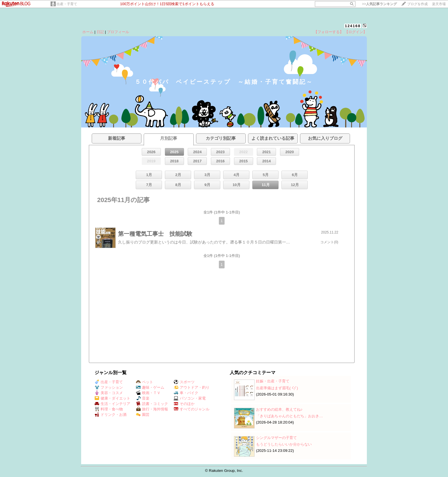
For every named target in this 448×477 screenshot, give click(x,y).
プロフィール (118, 32)
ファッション (109, 387)
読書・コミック (152, 404)
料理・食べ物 (109, 409)
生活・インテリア (112, 404)
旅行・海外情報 (152, 409)
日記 (100, 32)
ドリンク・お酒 (111, 415)
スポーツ (184, 382)
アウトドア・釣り (192, 387)
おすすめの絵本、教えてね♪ (279, 409)
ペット (145, 382)
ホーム (88, 32)
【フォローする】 (329, 32)
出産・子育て (67, 4)
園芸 (143, 415)
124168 (353, 26)
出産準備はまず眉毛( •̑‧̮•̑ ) (277, 388)
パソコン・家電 (190, 398)
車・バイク (186, 393)
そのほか (184, 404)
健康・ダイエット (112, 398)
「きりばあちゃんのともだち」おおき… (289, 416)
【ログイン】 (356, 32)
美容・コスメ (109, 393)
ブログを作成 (417, 4)
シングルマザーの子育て (276, 438)
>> (379, 4)
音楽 (143, 398)
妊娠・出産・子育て (273, 381)
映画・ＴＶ (148, 393)
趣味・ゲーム (150, 387)
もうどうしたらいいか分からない (284, 444)
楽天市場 (439, 4)
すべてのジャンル (192, 409)
